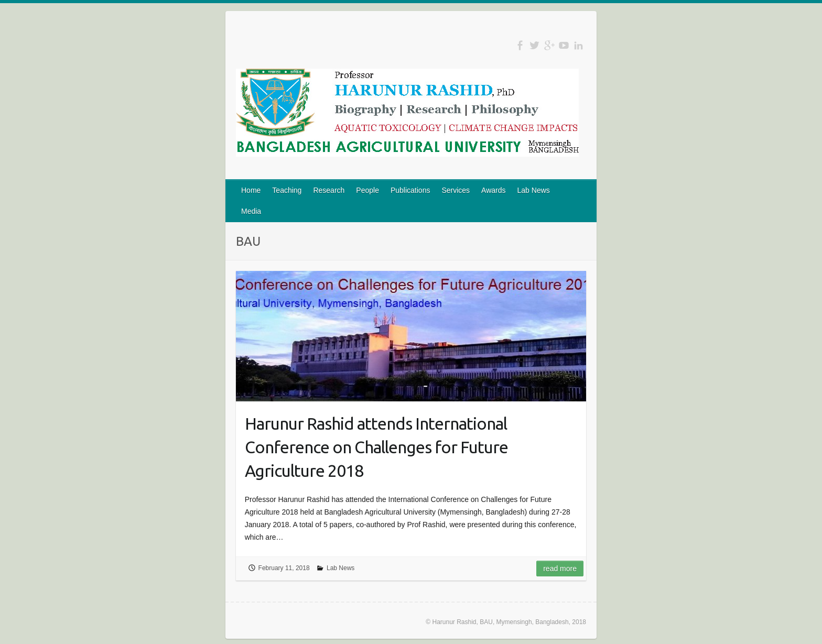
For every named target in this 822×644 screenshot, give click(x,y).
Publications (410, 190)
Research (329, 190)
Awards (493, 190)
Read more (560, 569)
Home (251, 190)
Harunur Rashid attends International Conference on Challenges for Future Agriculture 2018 (376, 447)
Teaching (287, 190)
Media (251, 211)
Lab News (534, 190)
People (367, 190)
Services (456, 190)
